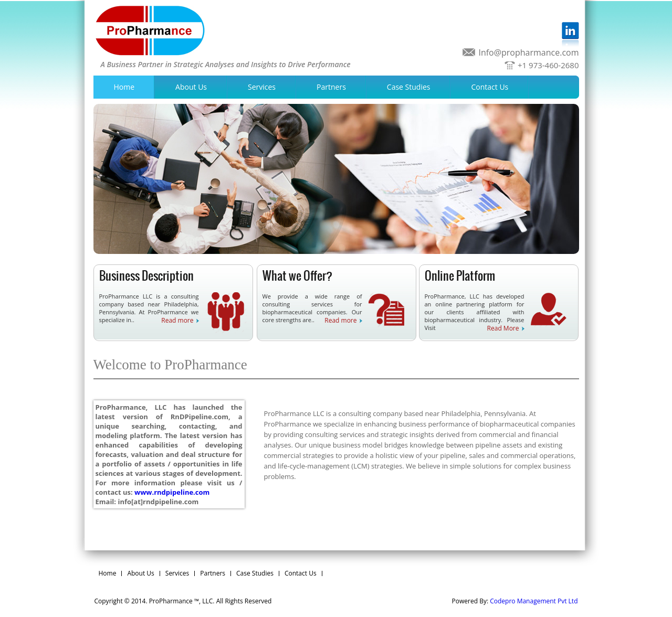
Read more (177, 320)
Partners (331, 87)
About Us (191, 87)
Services (262, 87)
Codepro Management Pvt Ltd (534, 601)
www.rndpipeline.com (172, 492)
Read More (503, 328)
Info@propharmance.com (528, 52)
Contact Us (490, 87)
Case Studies (409, 87)
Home (124, 87)
